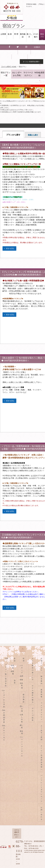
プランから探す (13, 135)
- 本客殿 (12, 667)
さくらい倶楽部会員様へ (31, 62)
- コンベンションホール (21, 746)
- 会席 (21, 676)
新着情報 (37, 52)
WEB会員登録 (39, 74)
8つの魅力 (36, 35)
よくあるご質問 (41, 733)
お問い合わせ (35, 57)
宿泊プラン (42, 37)
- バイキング (21, 669)
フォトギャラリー (41, 711)
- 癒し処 (21, 726)
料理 (24, 660)
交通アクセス (41, 664)
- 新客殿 (12, 673)
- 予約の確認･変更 (4, 716)
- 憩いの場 (21, 709)
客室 (15, 660)
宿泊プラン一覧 (6, 74)
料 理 (16, 34)
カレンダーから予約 (17, 74)
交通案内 (37, 47)
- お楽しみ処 (21, 718)
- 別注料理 (21, 686)
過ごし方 (29, 35)
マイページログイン (28, 74)
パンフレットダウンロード (41, 788)
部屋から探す (33, 135)
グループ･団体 (33, 714)
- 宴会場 (21, 732)
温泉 (15, 682)
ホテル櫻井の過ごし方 (33, 669)
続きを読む (10, 248)
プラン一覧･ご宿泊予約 (6, 675)
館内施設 (23, 35)
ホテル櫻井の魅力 (33, 694)
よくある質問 (19, 57)
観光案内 (24, 52)
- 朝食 (21, 680)
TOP (6, 659)
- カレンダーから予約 (3, 699)
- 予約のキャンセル (3, 733)
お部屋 (3, 34)
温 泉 (10, 34)
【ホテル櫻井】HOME (9, 67)
